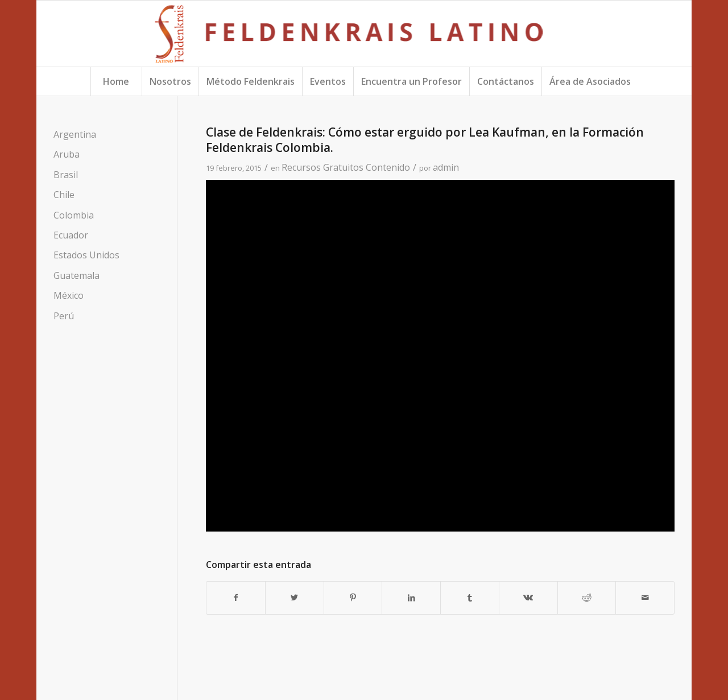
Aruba (67, 154)
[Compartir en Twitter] (295, 598)
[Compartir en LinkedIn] (411, 598)
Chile (64, 195)
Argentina (75, 134)
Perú (64, 316)
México (69, 295)
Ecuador (71, 235)
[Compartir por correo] (645, 598)
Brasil (66, 175)
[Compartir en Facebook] (236, 598)
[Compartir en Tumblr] (470, 598)
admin (446, 167)
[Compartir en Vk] (528, 598)
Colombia (74, 215)
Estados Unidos (86, 255)
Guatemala (76, 275)
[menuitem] (116, 81)
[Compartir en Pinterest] (353, 598)
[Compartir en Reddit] (587, 598)
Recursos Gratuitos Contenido (346, 167)
